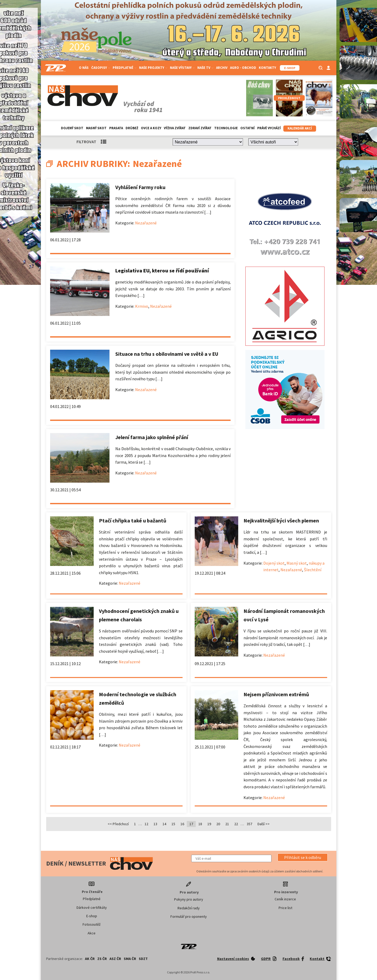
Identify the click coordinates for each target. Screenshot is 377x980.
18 (200, 824)
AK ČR (90, 959)
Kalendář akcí (300, 128)
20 (218, 824)
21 (227, 824)
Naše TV (205, 68)
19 (209, 824)
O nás (84, 68)
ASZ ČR (115, 959)
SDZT (143, 959)
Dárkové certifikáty (92, 907)
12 (146, 824)
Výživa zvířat (175, 128)
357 (249, 824)
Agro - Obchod (243, 68)
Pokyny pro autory (189, 899)
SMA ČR (130, 959)
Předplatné (125, 68)
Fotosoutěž (92, 924)
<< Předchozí (118, 824)
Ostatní (247, 128)
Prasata (116, 128)
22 (236, 824)
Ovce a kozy (151, 128)
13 (155, 824)
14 (164, 824)
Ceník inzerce (285, 899)
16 (182, 824)
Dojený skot (72, 128)
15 (173, 824)
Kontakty (267, 68)
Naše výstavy (182, 68)
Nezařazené (146, 223)
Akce (92, 933)
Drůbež (132, 128)
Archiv (222, 68)
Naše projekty (153, 68)
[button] (303, 857)
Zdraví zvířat (200, 128)
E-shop (92, 916)
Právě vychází (269, 128)
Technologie (226, 128)
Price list (285, 908)
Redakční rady (189, 908)
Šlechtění (313, 570)
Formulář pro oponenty (189, 916)
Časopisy (101, 68)
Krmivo (142, 306)
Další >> (264, 824)
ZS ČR (102, 959)
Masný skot (96, 128)
